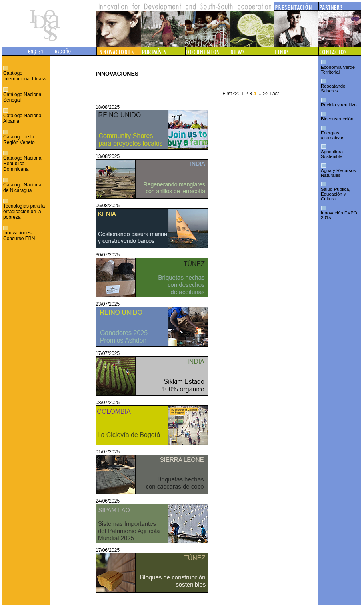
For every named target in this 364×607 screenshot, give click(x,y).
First (227, 94)
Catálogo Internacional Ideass (25, 76)
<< (236, 94)
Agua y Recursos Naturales (338, 173)
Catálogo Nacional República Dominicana (23, 164)
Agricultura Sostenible (332, 154)
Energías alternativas (333, 135)
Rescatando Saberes (333, 88)
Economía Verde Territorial (338, 70)
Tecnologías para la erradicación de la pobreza (24, 212)
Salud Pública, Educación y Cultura (336, 194)
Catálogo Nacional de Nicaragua (23, 188)
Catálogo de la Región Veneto (19, 140)
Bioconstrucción (337, 119)
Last (274, 94)
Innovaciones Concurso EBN (19, 236)
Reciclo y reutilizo (339, 105)
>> (266, 94)
